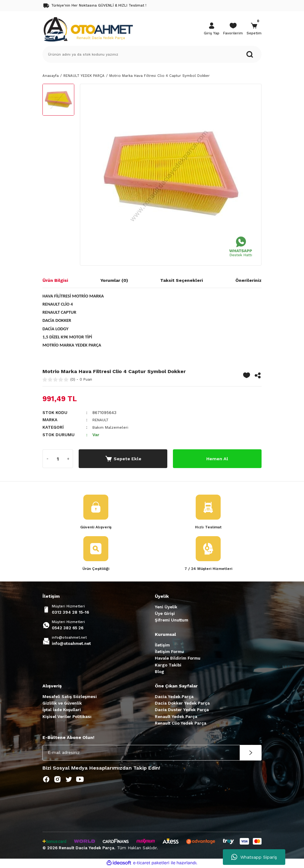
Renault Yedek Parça (176, 717)
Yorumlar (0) (114, 280)
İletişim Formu (169, 652)
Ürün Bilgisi (55, 280)
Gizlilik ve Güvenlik (62, 704)
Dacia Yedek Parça (174, 697)
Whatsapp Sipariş (254, 857)
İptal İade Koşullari (62, 710)
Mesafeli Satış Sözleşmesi (70, 697)
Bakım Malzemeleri (111, 427)
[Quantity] (58, 458)
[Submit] (251, 753)
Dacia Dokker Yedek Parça (182, 704)
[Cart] (254, 29)
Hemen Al (217, 458)
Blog (159, 672)
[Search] (152, 54)
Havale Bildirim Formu (178, 659)
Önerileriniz (248, 280)
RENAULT (102, 420)
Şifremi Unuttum (172, 621)
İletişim (162, 645)
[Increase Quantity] (68, 458)
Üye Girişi (165, 614)
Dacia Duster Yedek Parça (182, 710)
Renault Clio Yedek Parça (181, 724)
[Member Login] (212, 29)
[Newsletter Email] (152, 753)
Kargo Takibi (168, 665)
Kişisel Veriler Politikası (67, 717)
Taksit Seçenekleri (181, 280)
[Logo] (88, 29)
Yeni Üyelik (166, 607)
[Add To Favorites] (247, 375)
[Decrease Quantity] (47, 458)
